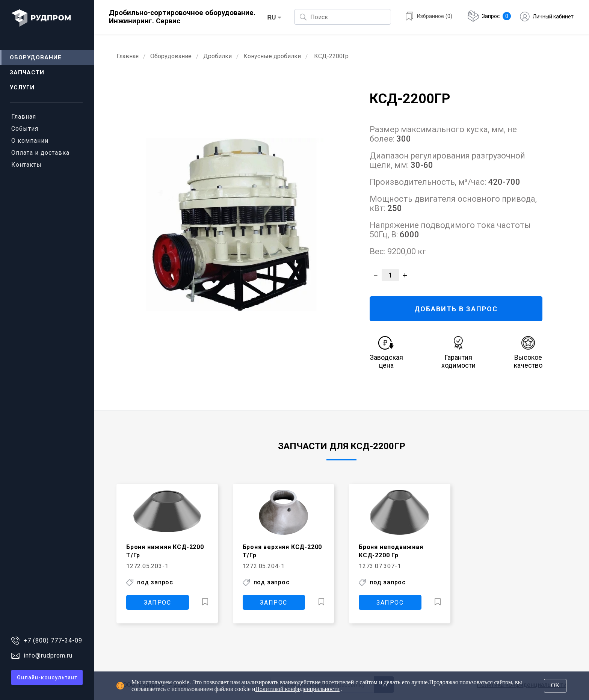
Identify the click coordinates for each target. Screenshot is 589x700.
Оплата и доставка (40, 153)
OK (555, 685)
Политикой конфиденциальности (298, 689)
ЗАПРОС (158, 602)
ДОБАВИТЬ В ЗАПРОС (456, 309)
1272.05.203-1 (147, 566)
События (25, 129)
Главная (24, 117)
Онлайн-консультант (47, 677)
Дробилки (217, 56)
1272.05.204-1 (264, 566)
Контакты (26, 165)
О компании (30, 141)
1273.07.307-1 (380, 566)
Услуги (22, 87)
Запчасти (27, 72)
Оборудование (36, 57)
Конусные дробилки (272, 56)
